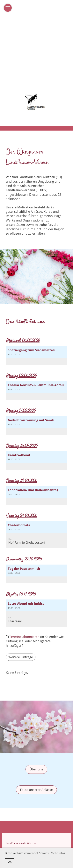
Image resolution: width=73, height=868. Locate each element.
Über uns (36, 769)
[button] (36, 355)
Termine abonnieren (24, 637)
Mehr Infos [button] (58, 853)
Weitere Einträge (21, 657)
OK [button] (10, 862)
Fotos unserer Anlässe (36, 790)
